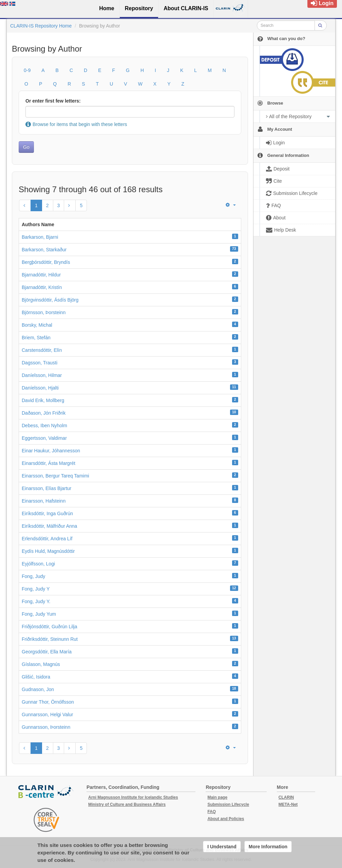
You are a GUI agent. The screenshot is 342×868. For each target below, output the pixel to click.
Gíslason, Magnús (41, 664)
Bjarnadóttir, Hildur (41, 275)
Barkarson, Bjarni (40, 237)
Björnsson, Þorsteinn (44, 312)
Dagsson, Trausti (40, 363)
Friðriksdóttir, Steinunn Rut (50, 639)
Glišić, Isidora (36, 677)
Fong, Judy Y (36, 589)
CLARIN (286, 797)
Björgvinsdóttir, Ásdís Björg (50, 300)
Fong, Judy (33, 576)
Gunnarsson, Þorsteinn (46, 727)
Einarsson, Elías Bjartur (46, 488)
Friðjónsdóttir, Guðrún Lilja (49, 627)
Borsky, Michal (37, 325)
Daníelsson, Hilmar (42, 375)
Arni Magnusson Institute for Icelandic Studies (133, 797)
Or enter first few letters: (53, 101)
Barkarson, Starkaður (44, 250)
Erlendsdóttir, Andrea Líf (47, 539)
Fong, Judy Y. (36, 601)
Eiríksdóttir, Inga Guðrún (47, 513)
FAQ (212, 812)
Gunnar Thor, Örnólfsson (48, 702)
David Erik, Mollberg (43, 400)
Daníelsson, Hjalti (40, 388)
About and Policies (226, 819)
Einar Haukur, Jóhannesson (51, 451)
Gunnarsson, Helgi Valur (47, 715)
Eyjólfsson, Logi (38, 564)
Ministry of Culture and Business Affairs (127, 804)
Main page (217, 797)
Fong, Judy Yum (39, 614)
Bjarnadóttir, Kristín (42, 287)
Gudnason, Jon (38, 689)
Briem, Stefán (36, 338)
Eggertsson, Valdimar (44, 438)
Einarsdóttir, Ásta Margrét (49, 463)
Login (322, 3)
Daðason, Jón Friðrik (44, 413)
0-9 (27, 70)
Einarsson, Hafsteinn (44, 501)
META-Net (288, 804)
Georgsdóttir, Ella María (47, 652)
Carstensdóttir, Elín (42, 350)
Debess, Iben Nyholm (44, 426)
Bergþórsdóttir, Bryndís (46, 262)
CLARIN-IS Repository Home (41, 26)
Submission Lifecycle (228, 804)
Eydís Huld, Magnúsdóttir (48, 551)
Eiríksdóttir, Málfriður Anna (49, 526)
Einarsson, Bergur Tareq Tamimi (55, 476)
